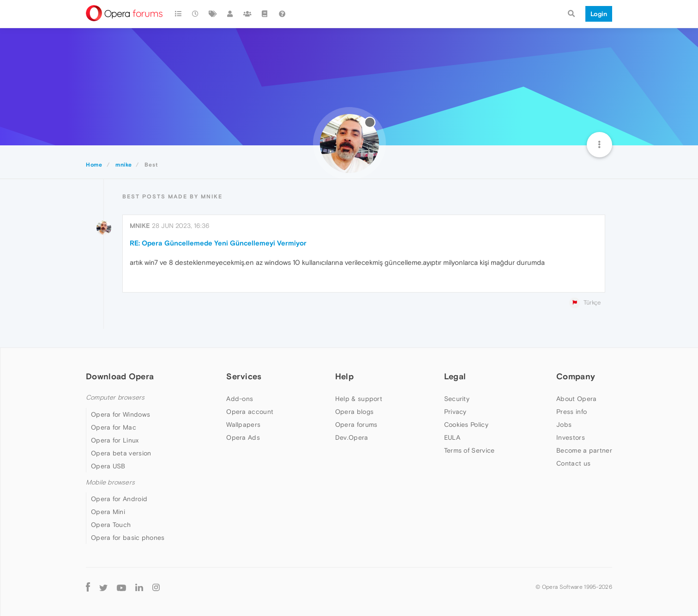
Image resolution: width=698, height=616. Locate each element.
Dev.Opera (352, 437)
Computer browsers (115, 398)
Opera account (250, 412)
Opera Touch (111, 525)
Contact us (573, 463)
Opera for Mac (114, 427)
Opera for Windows (120, 414)
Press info (572, 412)
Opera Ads (243, 437)
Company (576, 376)
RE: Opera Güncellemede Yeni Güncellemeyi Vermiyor (218, 243)
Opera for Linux (115, 440)
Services (244, 376)
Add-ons (240, 399)
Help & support (359, 399)
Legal (455, 376)
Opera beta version (121, 453)
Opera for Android (119, 499)
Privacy (455, 412)
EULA (452, 437)
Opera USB (108, 466)
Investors (571, 437)
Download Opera (120, 376)
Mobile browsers (110, 482)
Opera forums (356, 425)
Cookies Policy (466, 425)
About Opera (576, 399)
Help (344, 376)
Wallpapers (243, 425)
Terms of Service (469, 450)
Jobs (564, 425)
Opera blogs (354, 412)
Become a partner (584, 450)
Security (457, 399)
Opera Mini (108, 512)
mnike (140, 226)
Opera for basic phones (128, 538)
